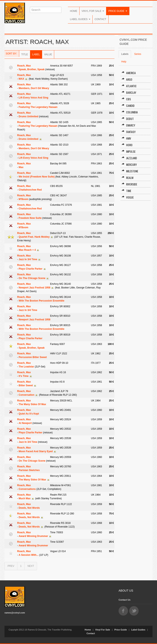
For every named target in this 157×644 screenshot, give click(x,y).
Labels (125, 54)
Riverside (129, 184)
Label (36, 54)
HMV (126, 138)
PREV (11, 566)
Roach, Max (24, 66)
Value (48, 54)
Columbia (130, 112)
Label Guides (80, 19)
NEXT (31, 566)
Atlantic (129, 86)
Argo (127, 79)
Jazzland (129, 158)
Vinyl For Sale (93, 11)
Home (74, 11)
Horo (127, 145)
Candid (128, 106)
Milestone (130, 171)
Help (124, 62)
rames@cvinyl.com (15, 613)
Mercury (129, 164)
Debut (128, 119)
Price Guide (118, 11)
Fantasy (129, 132)
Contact (100, 19)
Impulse (129, 151)
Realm (127, 178)
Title (25, 54)
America (129, 73)
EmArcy (128, 125)
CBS (126, 99)
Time (126, 191)
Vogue (128, 197)
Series (138, 54)
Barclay (129, 92)
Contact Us (124, 600)
